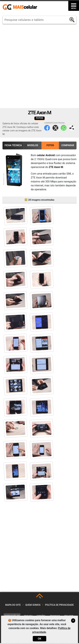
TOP (40, 598)
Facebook (47, 128)
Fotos (50, 145)
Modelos (33, 145)
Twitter (55, 128)
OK (39, 639)
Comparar (68, 145)
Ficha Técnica (13, 145)
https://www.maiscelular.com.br (21, 7)
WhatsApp (64, 128)
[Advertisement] (39, 66)
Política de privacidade (59, 606)
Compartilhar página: (72, 128)
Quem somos (33, 606)
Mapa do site (13, 606)
